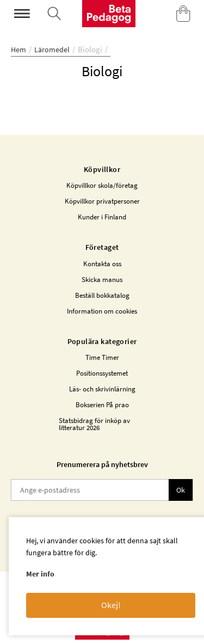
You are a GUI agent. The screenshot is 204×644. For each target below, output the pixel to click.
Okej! (111, 605)
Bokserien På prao (102, 405)
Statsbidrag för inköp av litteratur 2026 (94, 424)
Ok (181, 490)
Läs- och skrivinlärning (102, 389)
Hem (18, 50)
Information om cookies (102, 311)
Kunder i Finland (102, 217)
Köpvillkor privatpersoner (102, 201)
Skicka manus (102, 280)
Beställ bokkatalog (102, 295)
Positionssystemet (102, 373)
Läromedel (52, 50)
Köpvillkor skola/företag (102, 185)
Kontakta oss (102, 264)
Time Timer (102, 357)
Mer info (40, 574)
